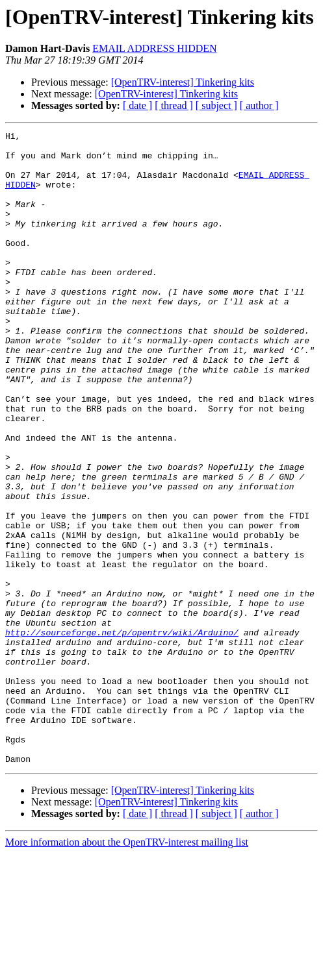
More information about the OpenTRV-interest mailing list (127, 969)
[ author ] (259, 105)
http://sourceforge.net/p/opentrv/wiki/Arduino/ (122, 733)
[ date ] (137, 105)
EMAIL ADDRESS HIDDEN (154, 48)
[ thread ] (174, 105)
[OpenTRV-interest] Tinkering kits (183, 82)
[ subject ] (216, 105)
